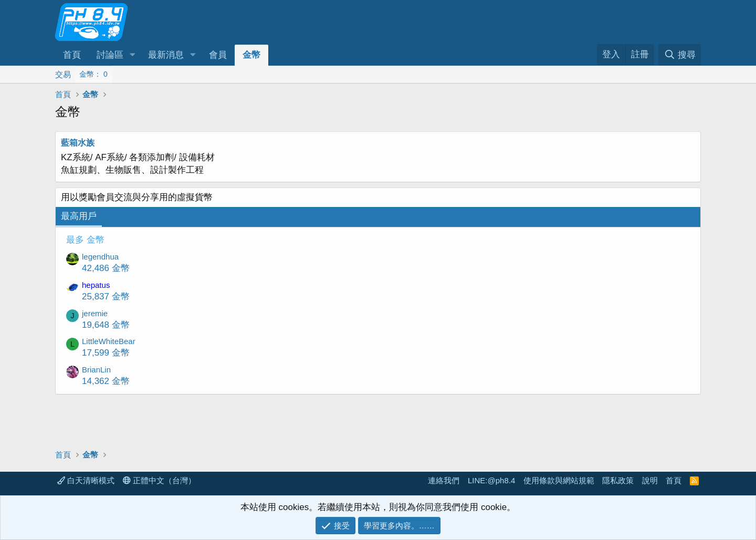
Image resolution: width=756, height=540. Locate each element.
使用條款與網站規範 (559, 480)
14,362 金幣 (106, 381)
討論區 (110, 55)
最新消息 (166, 55)
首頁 (72, 55)
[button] (132, 55)
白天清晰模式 (86, 480)
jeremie (95, 313)
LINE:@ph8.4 (491, 480)
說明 (650, 480)
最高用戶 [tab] (79, 216)
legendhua (100, 257)
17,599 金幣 (106, 353)
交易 (63, 74)
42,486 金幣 (106, 268)
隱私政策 (618, 480)
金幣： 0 (93, 74)
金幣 (251, 55)
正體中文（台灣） (159, 480)
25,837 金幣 (106, 297)
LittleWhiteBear (109, 341)
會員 (218, 55)
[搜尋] (680, 55)
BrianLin (96, 370)
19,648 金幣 (106, 325)
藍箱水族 (78, 143)
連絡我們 (444, 480)
